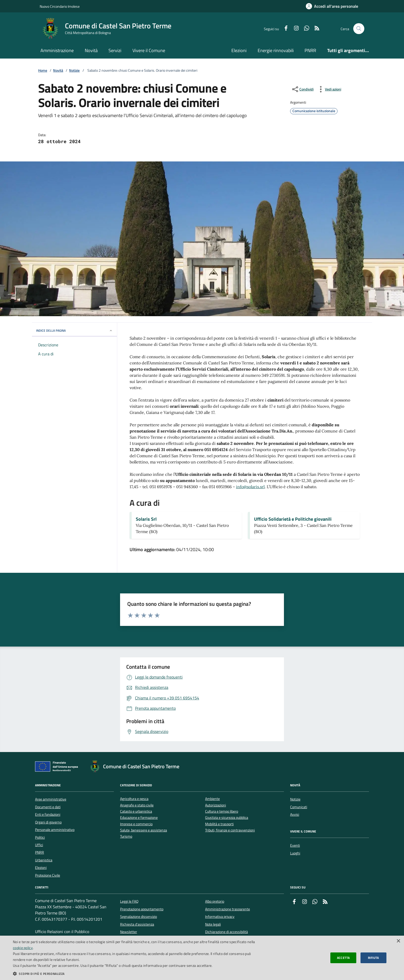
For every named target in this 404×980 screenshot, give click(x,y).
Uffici (39, 845)
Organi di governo (48, 822)
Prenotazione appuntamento (142, 909)
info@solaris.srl (250, 487)
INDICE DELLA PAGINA (74, 330)
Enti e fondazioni (48, 814)
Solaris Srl (146, 519)
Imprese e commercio (136, 824)
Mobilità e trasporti (219, 824)
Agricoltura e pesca (134, 799)
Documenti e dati (48, 807)
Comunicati (299, 807)
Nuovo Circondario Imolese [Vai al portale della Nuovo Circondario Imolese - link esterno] (60, 6)
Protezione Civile (48, 875)
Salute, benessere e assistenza (144, 830)
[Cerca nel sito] (359, 29)
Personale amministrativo (55, 830)
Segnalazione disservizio (138, 917)
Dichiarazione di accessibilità (226, 932)
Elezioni (239, 50)
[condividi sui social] (302, 89)
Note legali (213, 924)
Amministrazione (57, 50)
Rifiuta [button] (373, 958)
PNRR (310, 50)
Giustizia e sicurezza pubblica (227, 818)
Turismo (126, 836)
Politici (40, 837)
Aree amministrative (51, 799)
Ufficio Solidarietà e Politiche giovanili (293, 519)
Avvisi (295, 814)
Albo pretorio (215, 901)
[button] (135, 974)
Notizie (74, 71)
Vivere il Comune (149, 50)
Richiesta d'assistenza (137, 924)
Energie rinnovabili (276, 50)
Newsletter (129, 932)
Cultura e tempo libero (222, 811)
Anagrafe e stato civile (137, 805)
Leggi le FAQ (129, 901)
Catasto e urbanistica (136, 811)
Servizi (115, 50)
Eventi (295, 845)
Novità (91, 50)
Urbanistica (44, 860)
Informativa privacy (220, 917)
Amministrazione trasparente (228, 909)
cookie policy (23, 948)
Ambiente (212, 799)
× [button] (398, 941)
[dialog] (202, 958)
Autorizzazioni (216, 805)
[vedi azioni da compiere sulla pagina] (329, 89)
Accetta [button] (343, 958)
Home (43, 71)
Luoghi (295, 853)
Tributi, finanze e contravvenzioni (230, 830)
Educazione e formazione (139, 818)
